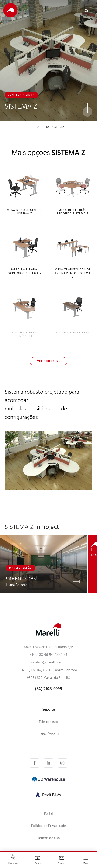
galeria (59, 128)
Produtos (13, 864)
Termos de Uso (49, 838)
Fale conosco (48, 722)
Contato (62, 864)
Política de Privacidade (49, 826)
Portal (48, 814)
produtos (43, 128)
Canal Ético (47, 735)
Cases (38, 864)
